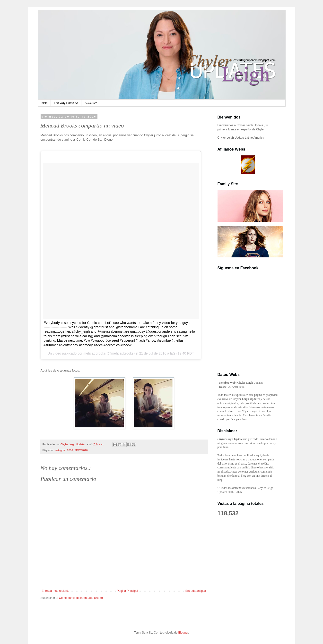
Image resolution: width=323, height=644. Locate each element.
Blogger (183, 633)
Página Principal (127, 591)
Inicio (44, 103)
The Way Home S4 (66, 103)
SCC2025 (91, 103)
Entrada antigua (196, 591)
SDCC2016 (81, 450)
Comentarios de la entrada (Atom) (81, 598)
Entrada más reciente (56, 591)
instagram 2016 (64, 450)
